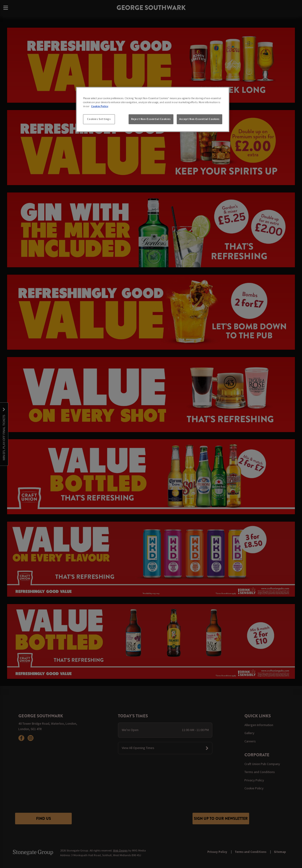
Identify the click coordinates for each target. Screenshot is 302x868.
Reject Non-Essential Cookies (151, 119)
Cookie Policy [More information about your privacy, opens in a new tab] (100, 106)
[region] (153, 110)
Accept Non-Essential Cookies (199, 119)
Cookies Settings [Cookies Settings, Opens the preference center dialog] (99, 119)
